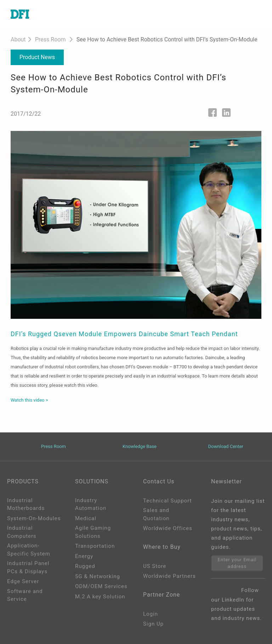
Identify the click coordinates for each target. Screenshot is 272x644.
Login (151, 614)
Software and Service (25, 595)
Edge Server (23, 581)
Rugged (85, 566)
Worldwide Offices (168, 528)
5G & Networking (98, 576)
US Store (155, 566)
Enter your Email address (237, 563)
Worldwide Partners (169, 576)
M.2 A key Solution (100, 597)
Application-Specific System (29, 550)
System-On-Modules (34, 518)
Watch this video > (29, 400)
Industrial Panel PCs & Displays (28, 567)
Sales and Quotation (156, 514)
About (18, 39)
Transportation (95, 546)
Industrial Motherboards (26, 504)
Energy (84, 556)
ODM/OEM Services (101, 586)
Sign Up (153, 624)
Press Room (50, 39)
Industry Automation (91, 504)
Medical (86, 518)
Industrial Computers (22, 532)
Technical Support (168, 501)
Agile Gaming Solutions (93, 532)
